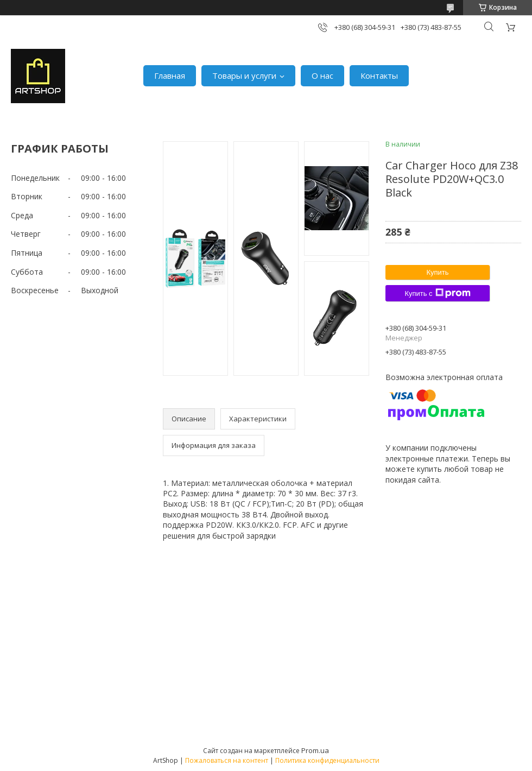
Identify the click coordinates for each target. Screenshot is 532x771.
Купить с (437, 293)
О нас (322, 75)
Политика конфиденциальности (327, 760)
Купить (437, 272)
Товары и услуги (244, 75)
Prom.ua (315, 750)
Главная (170, 75)
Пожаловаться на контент (227, 760)
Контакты (379, 75)
